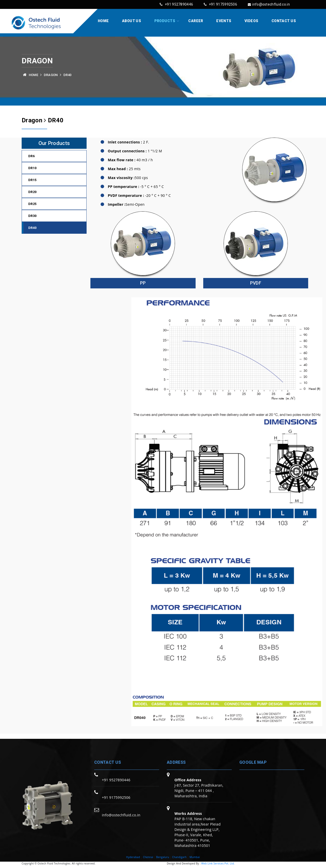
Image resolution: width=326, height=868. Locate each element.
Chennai (148, 857)
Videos (252, 21)
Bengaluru (163, 857)
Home (103, 21)
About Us (132, 21)
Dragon (51, 75)
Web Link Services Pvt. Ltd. (218, 863)
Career (196, 21)
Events (224, 21)
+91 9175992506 (220, 4)
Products (165, 21)
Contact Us (284, 21)
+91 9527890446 (176, 4)
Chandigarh (179, 857)
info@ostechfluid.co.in (269, 4)
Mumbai (195, 857)
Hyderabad (133, 857)
